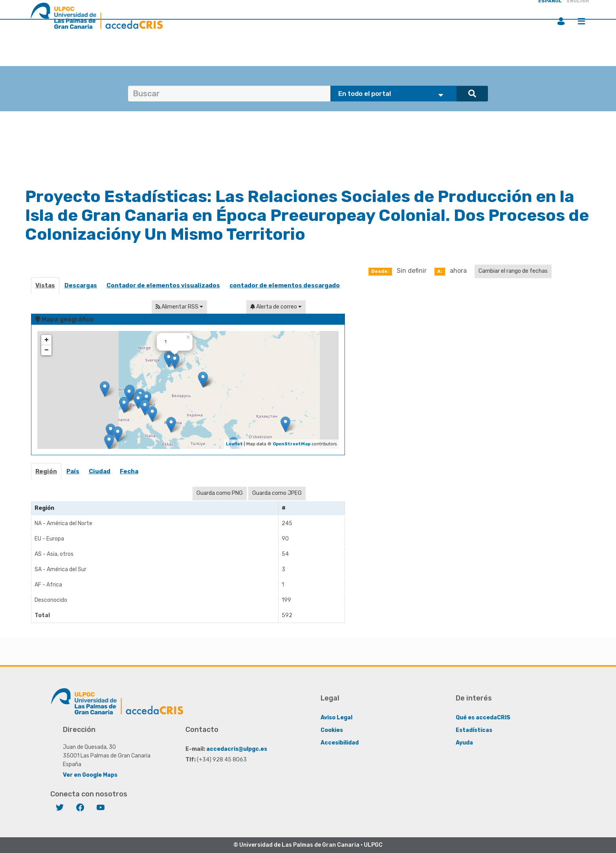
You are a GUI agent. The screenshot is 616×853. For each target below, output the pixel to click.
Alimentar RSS (179, 307)
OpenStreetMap (291, 444)
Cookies (332, 730)
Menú (581, 21)
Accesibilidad (340, 743)
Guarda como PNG (220, 493)
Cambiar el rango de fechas (513, 271)
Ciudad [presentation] (100, 471)
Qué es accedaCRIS (483, 718)
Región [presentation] (46, 471)
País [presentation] (73, 471)
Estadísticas (474, 730)
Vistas (45, 285)
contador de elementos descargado (285, 285)
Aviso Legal (336, 718)
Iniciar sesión (561, 21)
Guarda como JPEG (277, 493)
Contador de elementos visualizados (163, 285)
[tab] (47, 474)
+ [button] (47, 340)
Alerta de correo (276, 307)
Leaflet (234, 444)
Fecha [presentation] (129, 471)
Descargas (81, 285)
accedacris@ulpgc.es (237, 749)
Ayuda (464, 743)
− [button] (47, 350)
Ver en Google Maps (90, 775)
